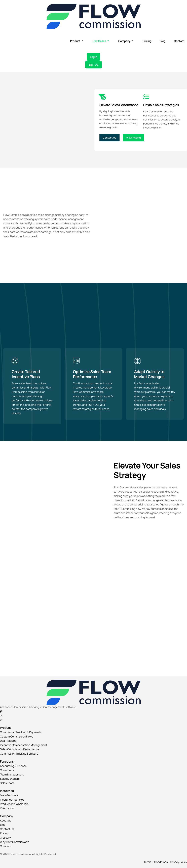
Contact (179, 41)
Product (77, 41)
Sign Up (93, 65)
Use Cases (101, 41)
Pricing (147, 41)
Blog (163, 41)
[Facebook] (93, 711)
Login (94, 57)
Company (126, 41)
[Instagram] (93, 716)
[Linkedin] (93, 720)
